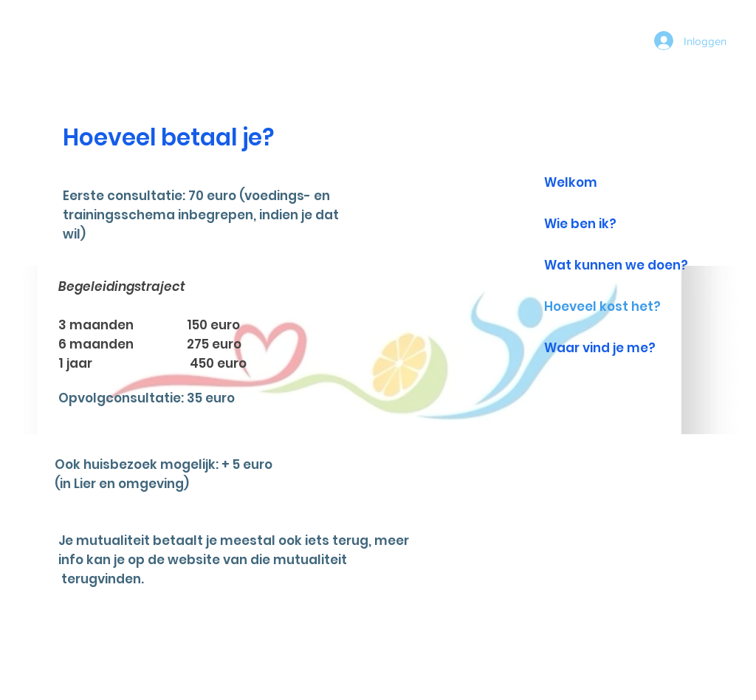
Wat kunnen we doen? (616, 265)
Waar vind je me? (600, 348)
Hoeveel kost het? (602, 306)
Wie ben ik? (580, 224)
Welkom (571, 182)
